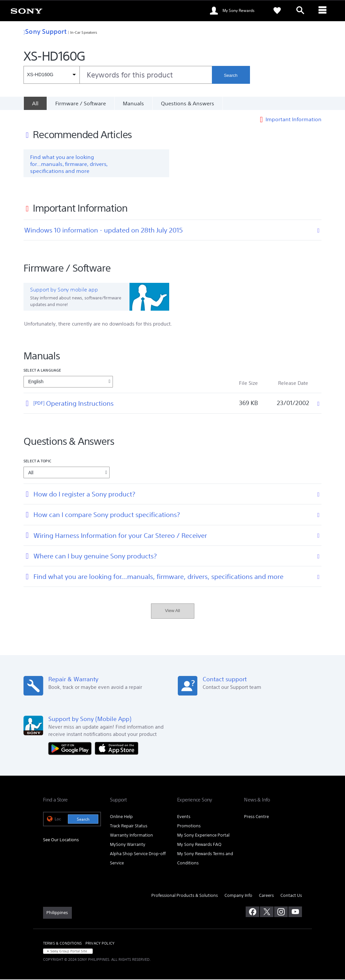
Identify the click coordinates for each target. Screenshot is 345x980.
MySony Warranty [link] (128, 845)
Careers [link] (266, 896)
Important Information (294, 120)
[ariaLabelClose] (323, 11)
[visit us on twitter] (267, 912)
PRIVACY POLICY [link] (100, 944)
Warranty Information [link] (131, 836)
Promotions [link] (189, 826)
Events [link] (184, 817)
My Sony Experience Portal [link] (203, 836)
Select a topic (37, 462)
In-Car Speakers (84, 32)
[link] (26, 11)
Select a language (42, 371)
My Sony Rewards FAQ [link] (199, 845)
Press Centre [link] (256, 817)
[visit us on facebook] (252, 912)
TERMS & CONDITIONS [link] (62, 944)
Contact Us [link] (291, 896)
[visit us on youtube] (295, 912)
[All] (35, 103)
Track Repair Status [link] (129, 826)
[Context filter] (51, 75)
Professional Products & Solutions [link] (185, 896)
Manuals (133, 103)
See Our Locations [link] (61, 840)
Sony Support (45, 31)
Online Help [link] (121, 817)
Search (231, 75)
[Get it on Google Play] (72, 748)
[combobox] (118, 75)
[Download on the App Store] (117, 748)
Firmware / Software (81, 103)
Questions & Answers (188, 103)
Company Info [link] (238, 896)
